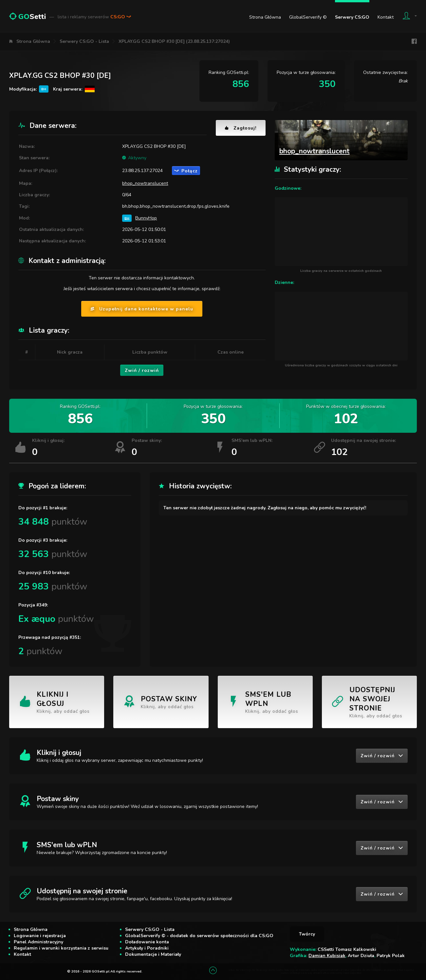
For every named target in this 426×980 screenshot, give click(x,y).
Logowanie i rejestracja (40, 936)
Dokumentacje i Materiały (153, 954)
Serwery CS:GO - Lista (84, 41)
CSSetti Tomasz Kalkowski (347, 949)
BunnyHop (146, 218)
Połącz (186, 171)
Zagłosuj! (241, 128)
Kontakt (386, 17)
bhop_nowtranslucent (145, 183)
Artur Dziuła (361, 956)
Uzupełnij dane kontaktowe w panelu (142, 309)
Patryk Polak (391, 956)
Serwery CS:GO (352, 17)
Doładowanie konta (147, 942)
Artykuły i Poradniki (147, 948)
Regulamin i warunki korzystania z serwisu (61, 948)
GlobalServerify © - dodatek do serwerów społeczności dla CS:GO (199, 936)
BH (127, 218)
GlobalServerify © (308, 17)
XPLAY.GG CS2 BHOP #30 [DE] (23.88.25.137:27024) (174, 41)
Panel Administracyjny (38, 942)
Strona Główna (265, 17)
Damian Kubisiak (327, 956)
